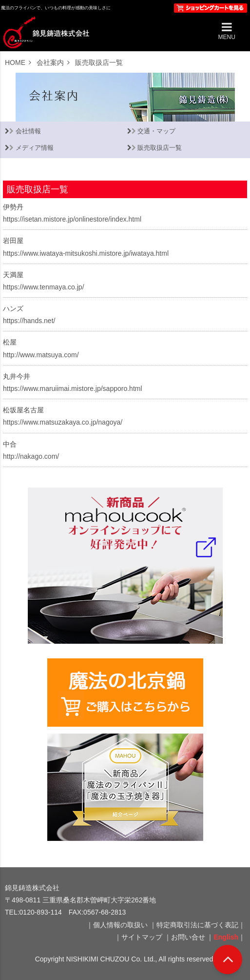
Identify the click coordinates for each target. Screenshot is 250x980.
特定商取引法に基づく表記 (197, 925)
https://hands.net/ (29, 321)
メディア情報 (35, 148)
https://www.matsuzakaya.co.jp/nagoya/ (63, 422)
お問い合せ (188, 937)
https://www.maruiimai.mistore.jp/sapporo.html (73, 388)
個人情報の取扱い (120, 925)
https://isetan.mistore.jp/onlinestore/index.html (72, 219)
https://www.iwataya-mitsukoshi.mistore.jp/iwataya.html (86, 253)
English (226, 937)
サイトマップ (142, 937)
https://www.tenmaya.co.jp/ (44, 287)
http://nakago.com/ (31, 456)
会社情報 (28, 131)
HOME (15, 62)
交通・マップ (156, 131)
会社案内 (50, 62)
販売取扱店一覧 (160, 148)
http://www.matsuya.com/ (41, 355)
